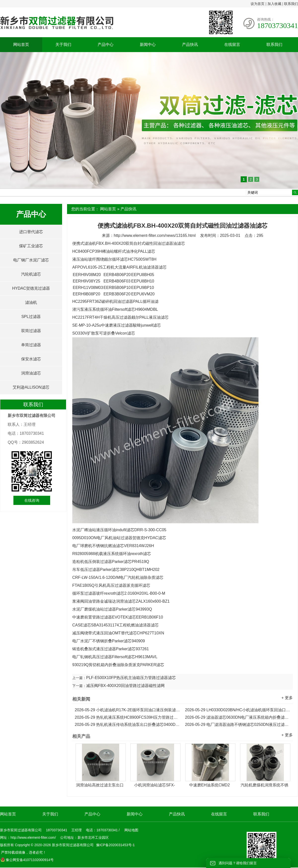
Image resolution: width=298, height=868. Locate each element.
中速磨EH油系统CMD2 (210, 785)
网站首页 (21, 45)
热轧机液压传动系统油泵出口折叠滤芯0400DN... (127, 725)
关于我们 (63, 45)
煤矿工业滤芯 (31, 246)
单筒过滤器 (31, 345)
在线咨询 (32, 500)
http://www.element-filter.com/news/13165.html (155, 235)
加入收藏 (274, 4)
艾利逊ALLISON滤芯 (31, 387)
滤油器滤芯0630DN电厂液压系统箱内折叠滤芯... (238, 717)
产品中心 (106, 45)
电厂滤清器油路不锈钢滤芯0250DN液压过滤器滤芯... (238, 725)
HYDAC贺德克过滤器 (31, 288)
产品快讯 (190, 45)
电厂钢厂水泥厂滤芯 (31, 260)
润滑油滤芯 (31, 373)
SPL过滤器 (31, 317)
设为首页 (258, 4)
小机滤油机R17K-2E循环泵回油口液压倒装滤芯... (127, 710)
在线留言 (232, 45)
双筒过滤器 (31, 331)
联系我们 (291, 4)
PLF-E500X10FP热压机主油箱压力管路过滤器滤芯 (131, 678)
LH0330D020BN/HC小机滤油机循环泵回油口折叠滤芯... (238, 710)
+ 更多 (287, 698)
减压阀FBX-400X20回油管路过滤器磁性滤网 (125, 686)
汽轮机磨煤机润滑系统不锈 (264, 785)
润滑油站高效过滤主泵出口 (100, 785)
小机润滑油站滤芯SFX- (154, 785)
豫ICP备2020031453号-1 (115, 845)
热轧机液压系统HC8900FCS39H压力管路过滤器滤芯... (127, 717)
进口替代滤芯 (31, 232)
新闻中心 (148, 45)
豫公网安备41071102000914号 (27, 860)
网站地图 (131, 830)
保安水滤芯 (31, 359)
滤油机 (31, 302)
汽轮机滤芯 (31, 274)
